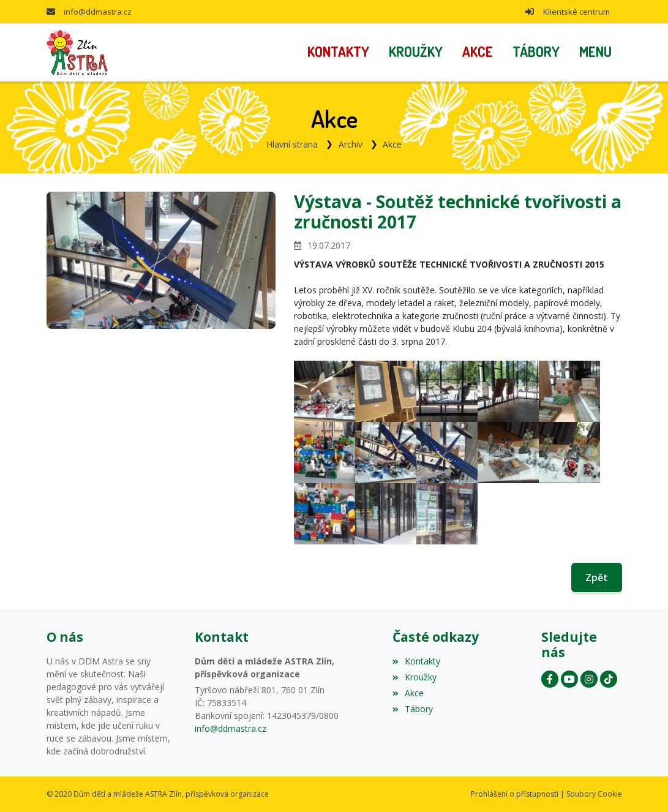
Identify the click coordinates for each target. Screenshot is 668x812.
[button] (595, 53)
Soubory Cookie (594, 794)
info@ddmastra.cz (98, 12)
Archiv (351, 144)
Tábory (413, 709)
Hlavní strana (292, 144)
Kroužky (415, 677)
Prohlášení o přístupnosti (515, 794)
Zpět (597, 577)
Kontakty (416, 661)
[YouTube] (569, 679)
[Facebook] (550, 679)
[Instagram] (589, 679)
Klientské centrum (576, 12)
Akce (392, 144)
